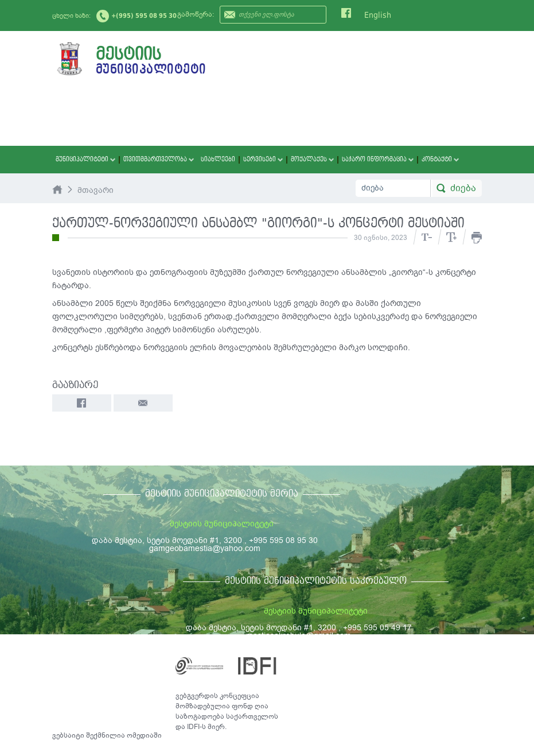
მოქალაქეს (312, 159)
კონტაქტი (440, 159)
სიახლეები (218, 159)
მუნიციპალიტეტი (85, 159)
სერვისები (263, 159)
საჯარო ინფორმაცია (378, 159)
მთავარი (96, 190)
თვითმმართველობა (159, 159)
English (378, 15)
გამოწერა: (196, 14)
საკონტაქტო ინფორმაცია (430, 661)
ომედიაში (144, 735)
